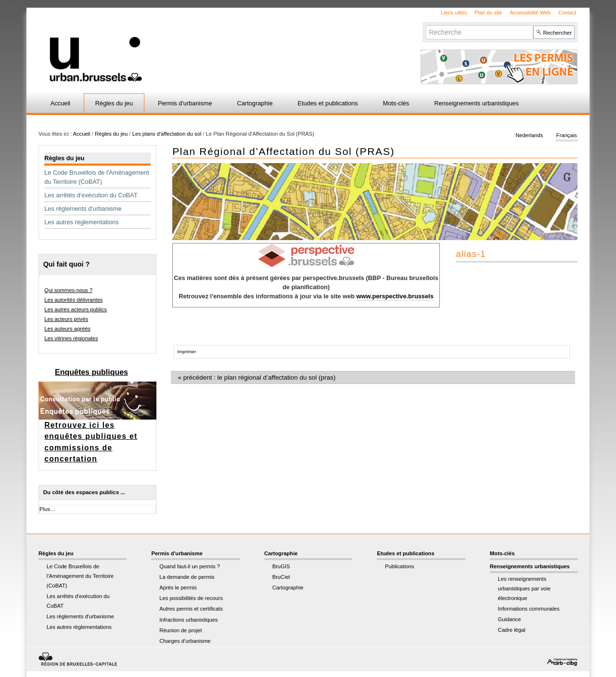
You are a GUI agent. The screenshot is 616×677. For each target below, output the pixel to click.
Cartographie (255, 103)
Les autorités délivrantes (73, 300)
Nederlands (529, 136)
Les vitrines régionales (71, 338)
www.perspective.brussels (395, 296)
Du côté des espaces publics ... (84, 492)
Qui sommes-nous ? (68, 290)
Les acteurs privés (66, 319)
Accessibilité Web (530, 13)
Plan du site (488, 13)
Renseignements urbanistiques (476, 103)
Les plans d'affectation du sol (167, 134)
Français (567, 136)
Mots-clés (396, 103)
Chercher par (425, 25)
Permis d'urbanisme (185, 103)
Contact (567, 13)
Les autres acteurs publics (76, 309)
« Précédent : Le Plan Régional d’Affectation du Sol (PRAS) (257, 377)
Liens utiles (454, 13)
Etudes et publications (327, 103)
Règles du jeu (114, 103)
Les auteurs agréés (67, 329)
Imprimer (186, 351)
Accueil (60, 103)
